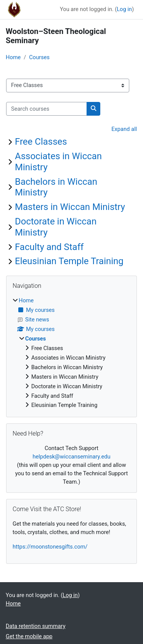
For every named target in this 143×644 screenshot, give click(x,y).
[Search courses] (47, 109)
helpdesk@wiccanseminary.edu (71, 457)
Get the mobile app (29, 636)
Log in (124, 9)
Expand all (124, 129)
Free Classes (41, 142)
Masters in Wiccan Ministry (70, 207)
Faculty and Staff (49, 247)
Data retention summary (36, 626)
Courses (39, 57)
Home (13, 57)
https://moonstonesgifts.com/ (50, 547)
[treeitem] (71, 353)
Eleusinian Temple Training (69, 261)
